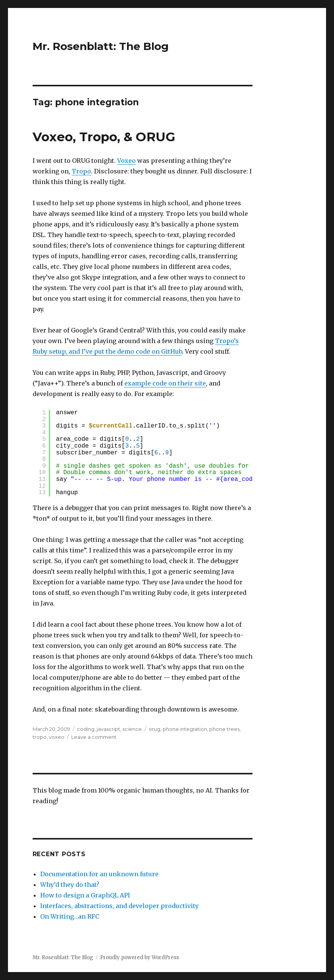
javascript (108, 729)
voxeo (57, 737)
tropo (40, 737)
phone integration (185, 729)
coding (86, 729)
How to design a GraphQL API (85, 895)
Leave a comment (94, 737)
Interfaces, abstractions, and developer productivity (119, 906)
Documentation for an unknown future (99, 874)
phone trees (224, 729)
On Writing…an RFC (70, 916)
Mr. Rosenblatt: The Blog (101, 46)
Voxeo (126, 161)
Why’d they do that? (70, 885)
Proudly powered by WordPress (140, 957)
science (132, 729)
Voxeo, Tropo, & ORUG (104, 137)
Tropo (81, 171)
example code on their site (165, 383)
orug (154, 729)
